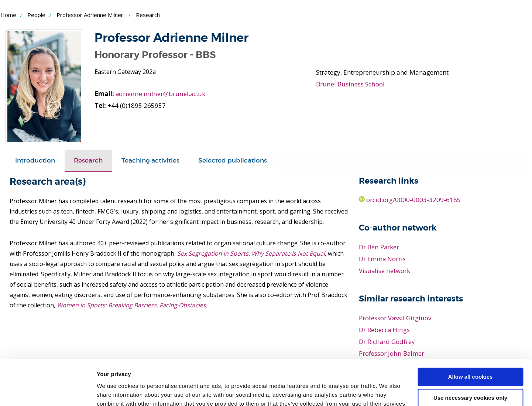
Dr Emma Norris (383, 259)
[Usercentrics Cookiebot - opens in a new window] (48, 392)
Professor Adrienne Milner (90, 15)
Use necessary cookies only (470, 356)
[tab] (35, 160)
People (36, 15)
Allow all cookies (471, 336)
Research (88, 160)
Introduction (35, 160)
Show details (114, 391)
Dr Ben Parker (379, 247)
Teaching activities (150, 160)
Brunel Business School (350, 84)
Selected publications (233, 160)
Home (8, 15)
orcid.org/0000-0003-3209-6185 (410, 200)
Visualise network (385, 271)
